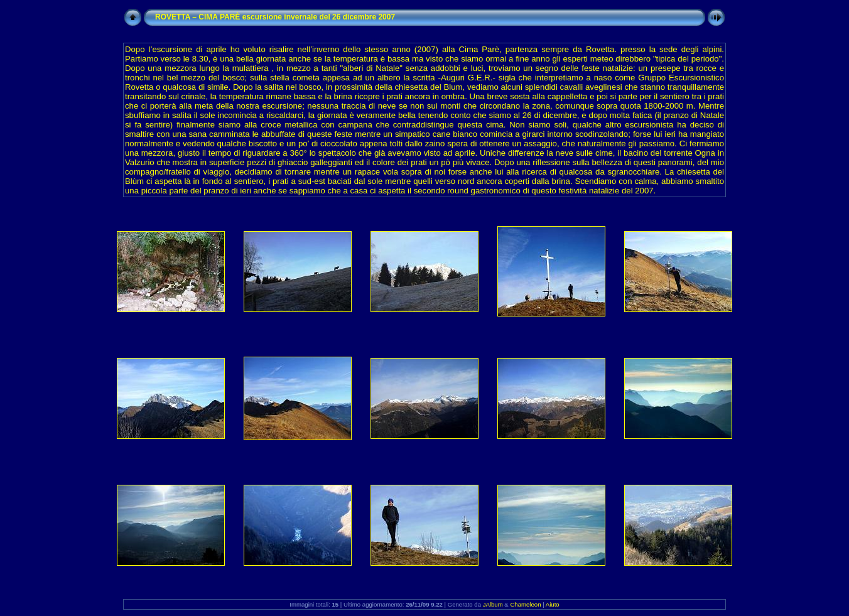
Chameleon (525, 604)
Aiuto (553, 604)
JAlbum (493, 604)
